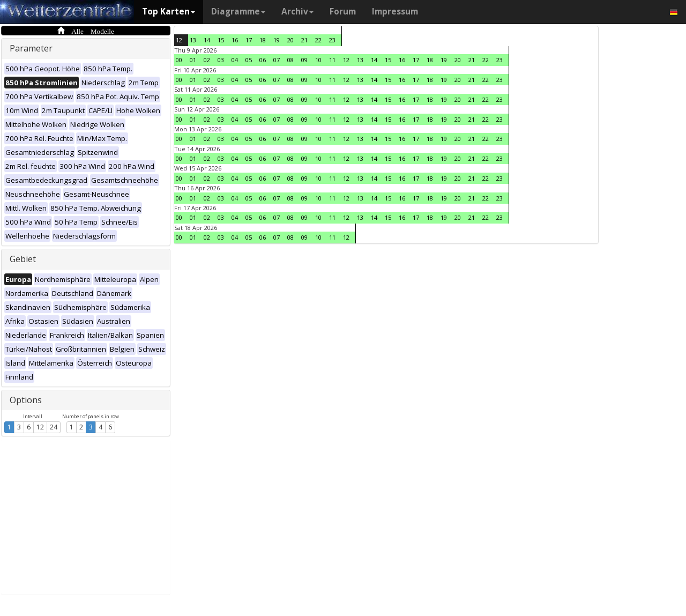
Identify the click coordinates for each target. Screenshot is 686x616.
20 (290, 40)
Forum (343, 12)
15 (221, 40)
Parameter (31, 48)
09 (304, 60)
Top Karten (169, 12)
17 (249, 40)
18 (263, 40)
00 (179, 60)
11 (332, 60)
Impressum (395, 12)
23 (332, 40)
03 (221, 60)
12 (40, 427)
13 (193, 40)
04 (235, 60)
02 (207, 60)
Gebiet (23, 259)
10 (318, 60)
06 (263, 60)
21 (304, 40)
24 (54, 427)
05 (249, 60)
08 (290, 60)
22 (318, 40)
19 (277, 40)
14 (207, 40)
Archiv (297, 12)
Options (26, 400)
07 (277, 60)
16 (235, 40)
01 (193, 60)
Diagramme (238, 12)
